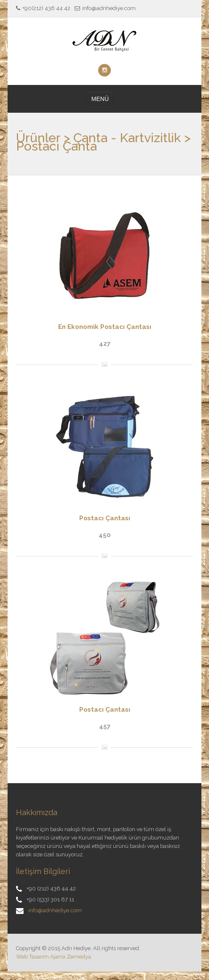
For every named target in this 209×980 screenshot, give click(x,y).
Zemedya (79, 957)
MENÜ (100, 99)
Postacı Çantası (105, 518)
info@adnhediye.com (55, 910)
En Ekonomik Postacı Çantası (105, 327)
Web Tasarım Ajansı (41, 957)
